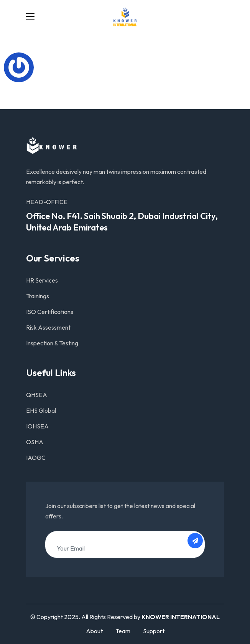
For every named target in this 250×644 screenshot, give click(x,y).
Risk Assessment (48, 327)
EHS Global (41, 410)
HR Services (42, 280)
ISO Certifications (50, 312)
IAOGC (36, 458)
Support (154, 631)
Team (123, 631)
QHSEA (37, 395)
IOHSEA (37, 426)
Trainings (38, 296)
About (94, 631)
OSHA (35, 442)
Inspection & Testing (52, 343)
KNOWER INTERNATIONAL (181, 617)
